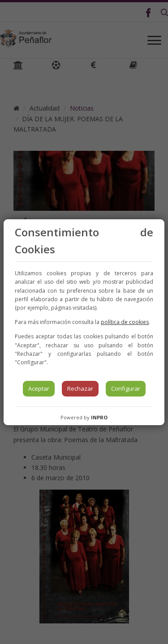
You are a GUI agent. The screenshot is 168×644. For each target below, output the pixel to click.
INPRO (99, 417)
